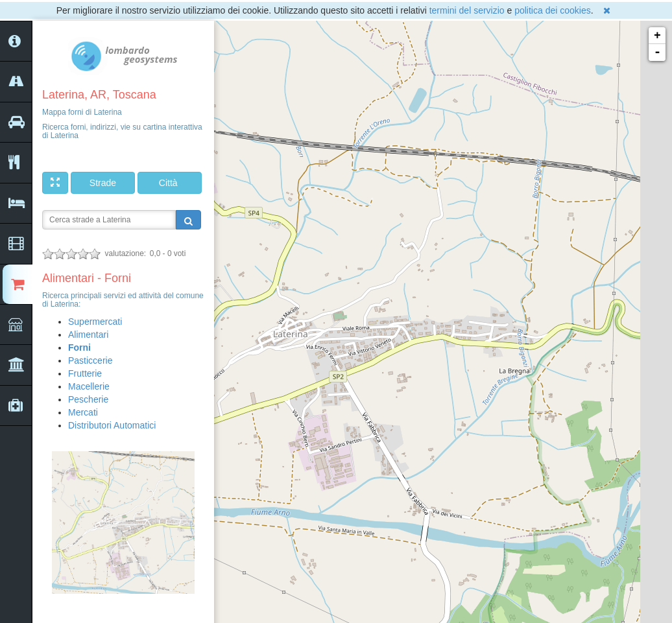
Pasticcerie (90, 360)
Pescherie (88, 399)
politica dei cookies (553, 10)
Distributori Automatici (112, 425)
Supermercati (95, 322)
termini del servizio (467, 10)
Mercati (83, 412)
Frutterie (85, 373)
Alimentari (88, 335)
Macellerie (89, 386)
